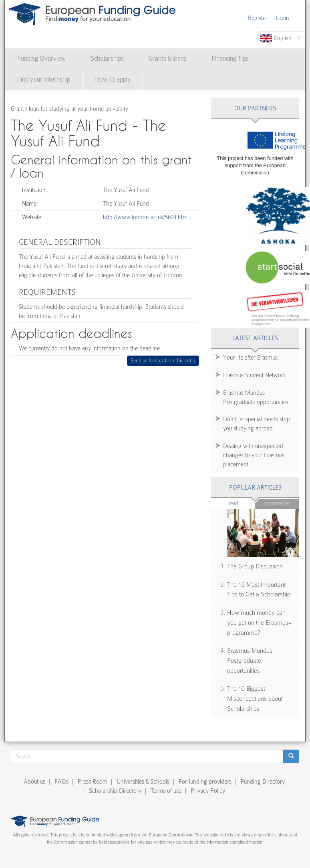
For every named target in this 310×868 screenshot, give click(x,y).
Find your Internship (44, 79)
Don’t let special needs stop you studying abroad (257, 424)
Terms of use (166, 791)
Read (242, 503)
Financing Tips (230, 59)
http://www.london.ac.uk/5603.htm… (147, 217)
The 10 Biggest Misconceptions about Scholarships (255, 699)
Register (258, 18)
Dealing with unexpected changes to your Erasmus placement (254, 455)
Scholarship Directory (115, 791)
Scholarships (107, 59)
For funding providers (205, 782)
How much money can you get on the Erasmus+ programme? (259, 623)
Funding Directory (263, 782)
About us (34, 782)
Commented (277, 503)
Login (282, 18)
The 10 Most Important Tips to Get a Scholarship (259, 590)
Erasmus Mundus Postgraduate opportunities (256, 397)
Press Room (93, 782)
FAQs (61, 782)
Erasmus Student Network (255, 375)
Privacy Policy (208, 791)
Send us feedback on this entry (163, 361)
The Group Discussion (255, 566)
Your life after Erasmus (250, 358)
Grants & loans (168, 59)
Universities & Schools (143, 782)
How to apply (113, 79)
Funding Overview (41, 59)
